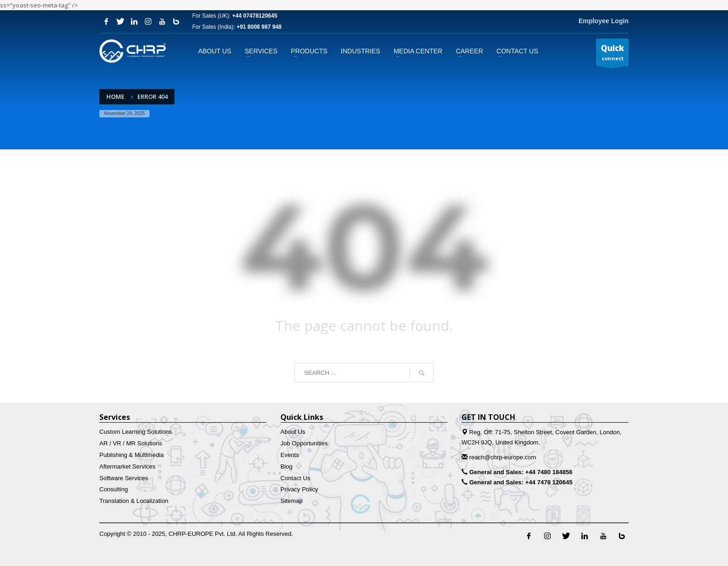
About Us (293, 432)
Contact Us (295, 478)
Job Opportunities (304, 443)
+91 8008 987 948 (259, 27)
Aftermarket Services (127, 466)
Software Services (124, 478)
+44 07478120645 (255, 16)
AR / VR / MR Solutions (131, 443)
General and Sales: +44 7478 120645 (521, 482)
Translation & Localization (134, 501)
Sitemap (292, 501)
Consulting (114, 489)
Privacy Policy (299, 489)
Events (290, 455)
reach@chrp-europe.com (503, 457)
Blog (286, 466)
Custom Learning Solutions (136, 432)
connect (612, 54)
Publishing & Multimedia (132, 455)
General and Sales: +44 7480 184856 (521, 472)
